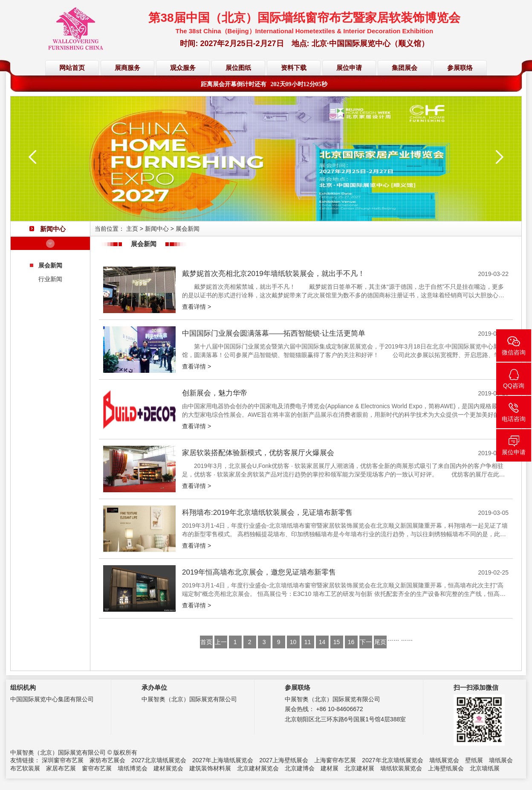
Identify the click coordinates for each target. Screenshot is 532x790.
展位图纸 (238, 68)
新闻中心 (157, 229)
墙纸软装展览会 (401, 768)
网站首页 (72, 68)
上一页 (221, 643)
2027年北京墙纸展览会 (392, 760)
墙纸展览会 (444, 760)
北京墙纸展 (485, 768)
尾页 (380, 642)
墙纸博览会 (133, 768)
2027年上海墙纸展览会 (223, 760)
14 (322, 642)
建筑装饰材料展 (210, 768)
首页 (206, 642)
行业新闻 (50, 279)
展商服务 (127, 68)
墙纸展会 (501, 760)
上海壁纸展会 (446, 768)
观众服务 (183, 68)
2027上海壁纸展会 (284, 760)
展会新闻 (50, 265)
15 (337, 642)
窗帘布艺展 (97, 768)
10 (293, 642)
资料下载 (294, 68)
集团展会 (405, 68)
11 (308, 642)
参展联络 (460, 68)
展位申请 (349, 68)
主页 (132, 229)
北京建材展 (359, 768)
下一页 (366, 643)
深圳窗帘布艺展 (63, 760)
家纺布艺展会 (107, 760)
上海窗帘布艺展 (335, 760)
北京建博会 (300, 768)
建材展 (330, 768)
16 (351, 642)
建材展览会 (168, 768)
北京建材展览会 (258, 768)
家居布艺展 (61, 768)
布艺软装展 (25, 768)
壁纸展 (474, 760)
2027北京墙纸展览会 (159, 760)
